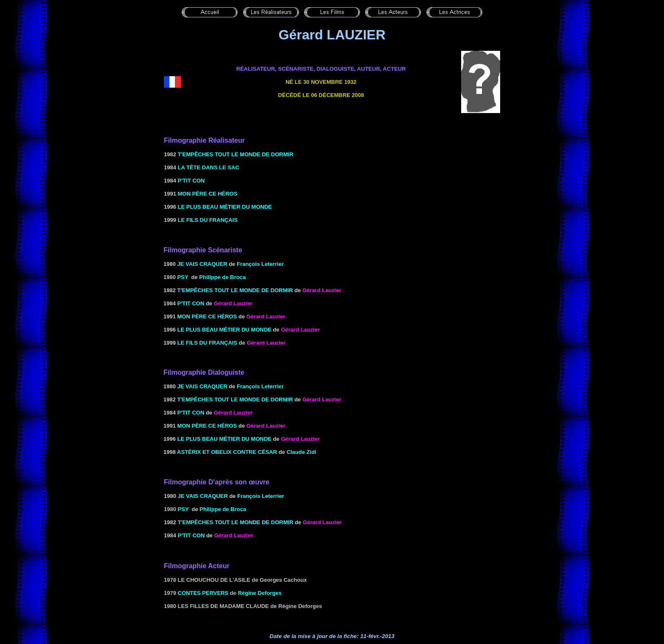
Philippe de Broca (222, 277)
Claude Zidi (302, 452)
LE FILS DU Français (207, 220)
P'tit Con (191, 181)
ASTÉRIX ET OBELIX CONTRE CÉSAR (227, 452)
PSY (183, 277)
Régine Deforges (260, 593)
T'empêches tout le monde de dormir (236, 154)
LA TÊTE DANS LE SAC (209, 167)
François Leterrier (260, 264)
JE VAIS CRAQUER (202, 264)
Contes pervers (203, 593)
